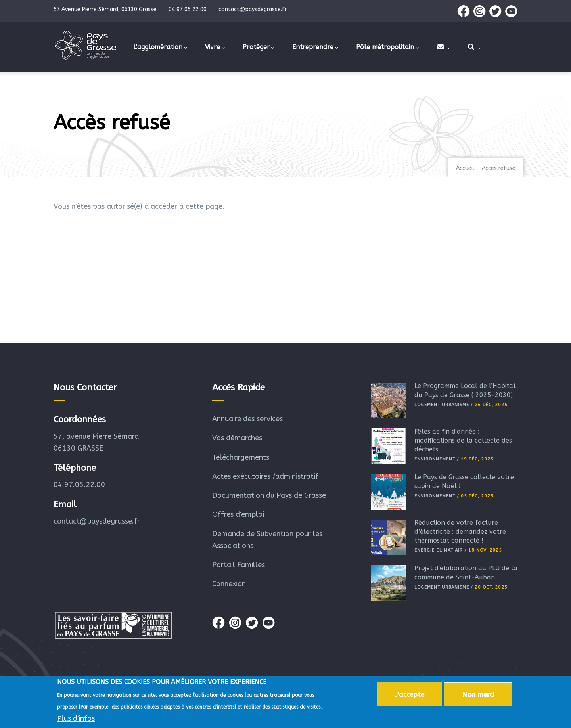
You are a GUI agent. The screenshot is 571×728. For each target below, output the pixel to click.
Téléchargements (241, 457)
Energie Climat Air (439, 550)
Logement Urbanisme (442, 405)
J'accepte (410, 696)
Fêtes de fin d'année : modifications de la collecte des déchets (463, 440)
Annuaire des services (247, 419)
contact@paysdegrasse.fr (97, 521)
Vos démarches (237, 438)
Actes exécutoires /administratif (265, 476)
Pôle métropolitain (387, 48)
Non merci (478, 696)
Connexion (229, 584)
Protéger (259, 48)
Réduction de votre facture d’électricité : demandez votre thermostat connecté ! (460, 531)
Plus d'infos (76, 720)
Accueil (465, 168)
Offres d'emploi (238, 514)
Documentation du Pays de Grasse (269, 495)
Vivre (215, 48)
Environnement (435, 459)
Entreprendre (315, 48)
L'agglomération (160, 48)
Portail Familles (239, 565)
